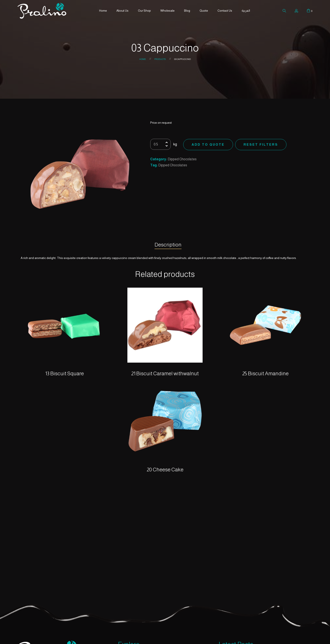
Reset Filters (261, 144)
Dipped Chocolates (182, 159)
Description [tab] (168, 245)
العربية (246, 11)
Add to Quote (208, 144)
